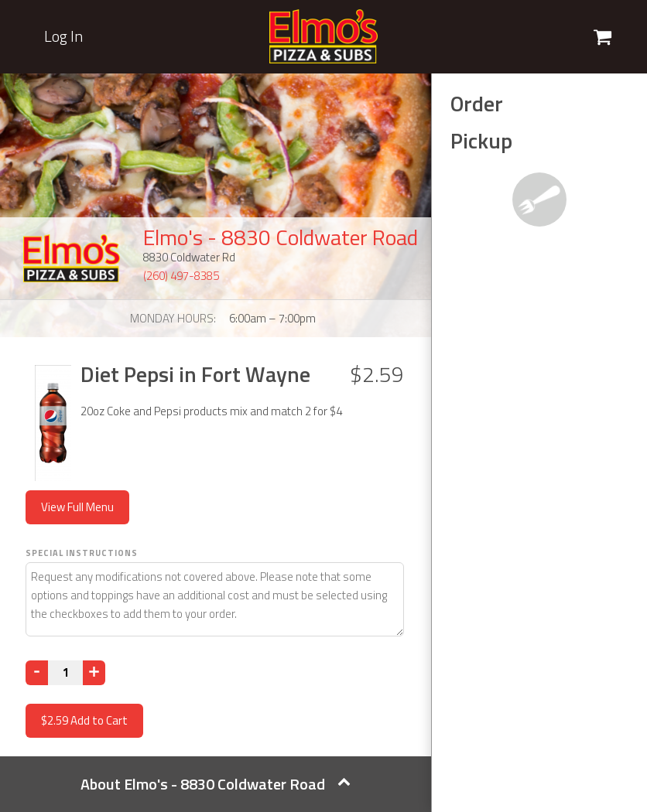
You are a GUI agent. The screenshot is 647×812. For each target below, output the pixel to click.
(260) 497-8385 (181, 276)
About (216, 784)
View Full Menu (77, 507)
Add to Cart (84, 720)
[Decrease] (37, 673)
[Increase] (94, 673)
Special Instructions (82, 553)
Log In (63, 36)
